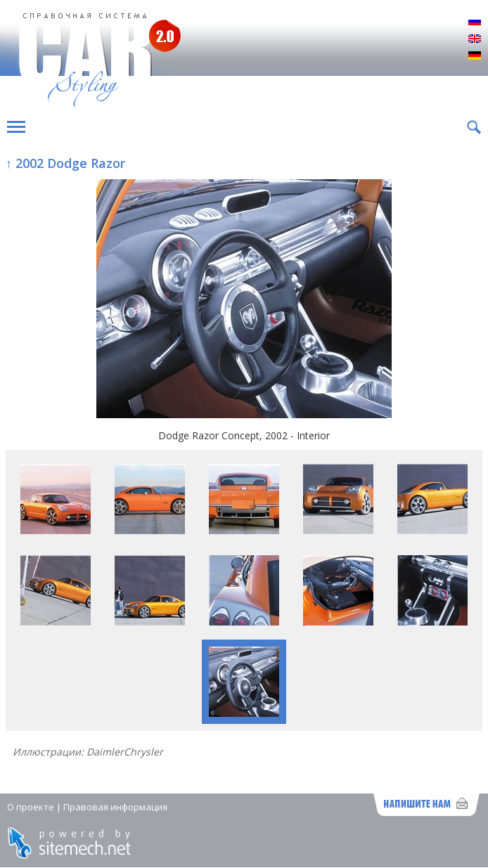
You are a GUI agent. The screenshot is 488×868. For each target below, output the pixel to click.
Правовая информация (115, 807)
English (475, 39)
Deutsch (475, 56)
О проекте (31, 807)
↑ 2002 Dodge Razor (65, 163)
